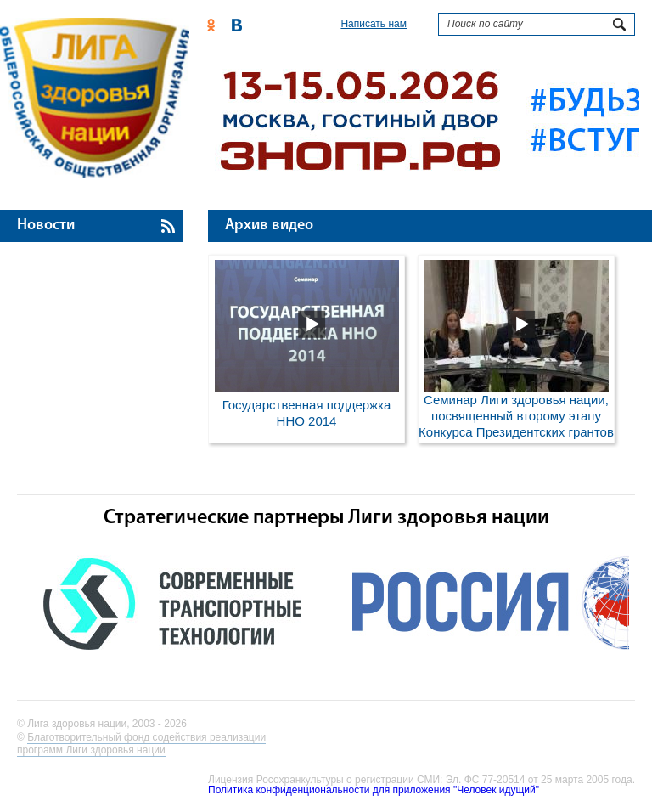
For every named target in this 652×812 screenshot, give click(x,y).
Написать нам (374, 24)
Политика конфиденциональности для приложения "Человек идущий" (374, 790)
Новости (46, 226)
